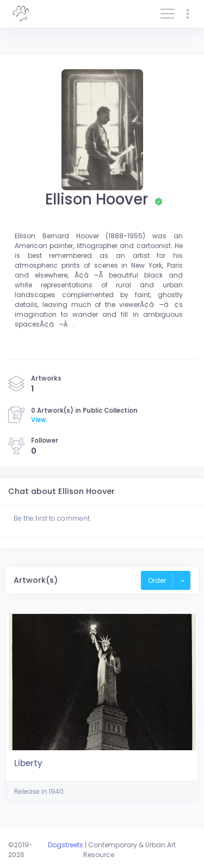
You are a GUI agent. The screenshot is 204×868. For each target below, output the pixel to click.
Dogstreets (66, 845)
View (39, 420)
